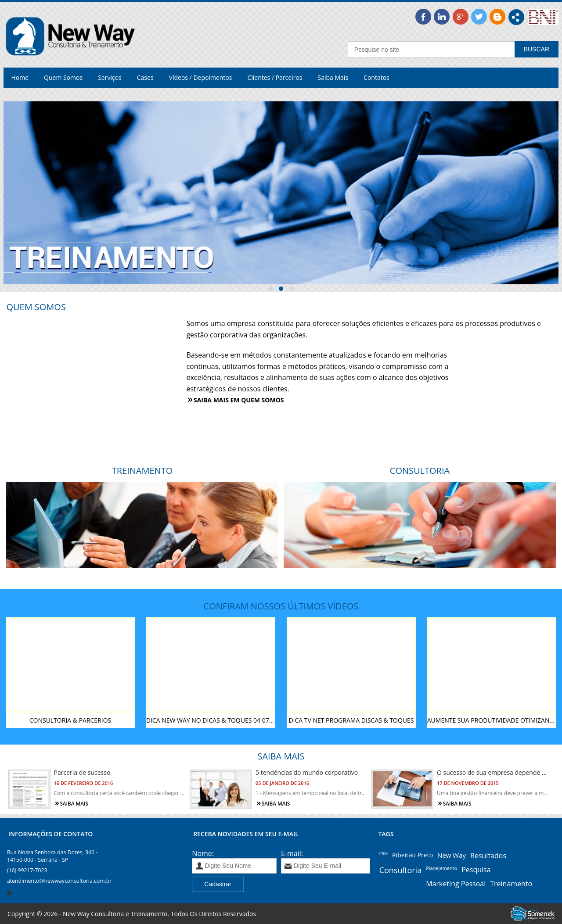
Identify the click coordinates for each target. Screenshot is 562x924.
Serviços (110, 77)
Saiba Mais (333, 77)
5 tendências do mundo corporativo (307, 772)
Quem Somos (63, 77)
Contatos (376, 77)
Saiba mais (74, 804)
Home (20, 77)
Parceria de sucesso (82, 772)
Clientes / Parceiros (275, 77)
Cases (145, 77)
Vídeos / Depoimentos (201, 77)
